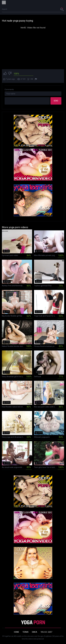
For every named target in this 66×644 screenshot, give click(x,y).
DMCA (35, 632)
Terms (25, 632)
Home (16, 632)
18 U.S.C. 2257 (46, 632)
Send (56, 101)
